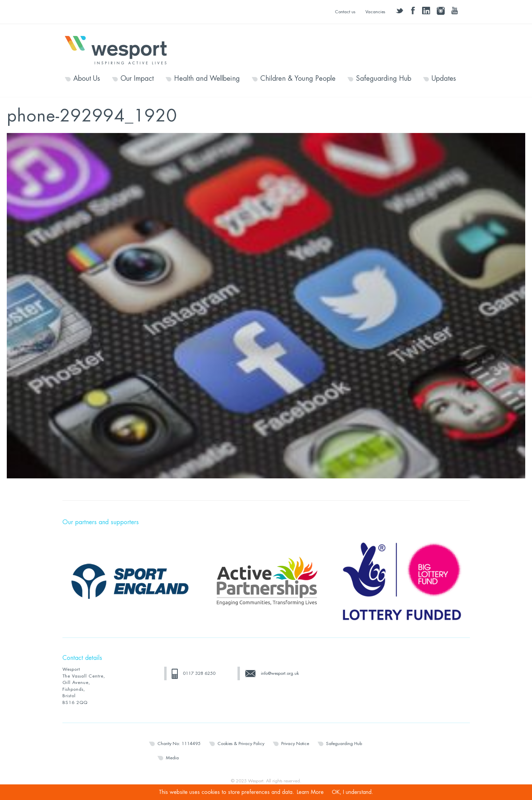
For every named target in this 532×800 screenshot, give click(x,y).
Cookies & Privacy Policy (241, 744)
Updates (444, 79)
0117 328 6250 (199, 673)
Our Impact (137, 79)
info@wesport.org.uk (280, 673)
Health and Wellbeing (207, 79)
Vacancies (375, 12)
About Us (87, 79)
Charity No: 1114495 (179, 744)
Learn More (310, 792)
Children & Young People (298, 79)
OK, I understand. (353, 792)
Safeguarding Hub (384, 79)
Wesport (119, 50)
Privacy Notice (295, 744)
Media (172, 758)
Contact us (345, 12)
